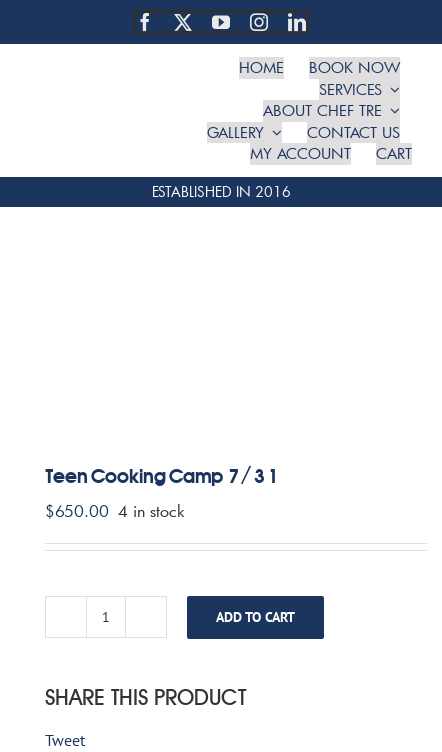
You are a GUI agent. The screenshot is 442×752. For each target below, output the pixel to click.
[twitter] (183, 22)
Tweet (65, 740)
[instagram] (259, 22)
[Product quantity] (106, 617)
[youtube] (221, 22)
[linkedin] (297, 22)
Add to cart (255, 617)
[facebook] (145, 22)
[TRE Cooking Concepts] (106, 86)
